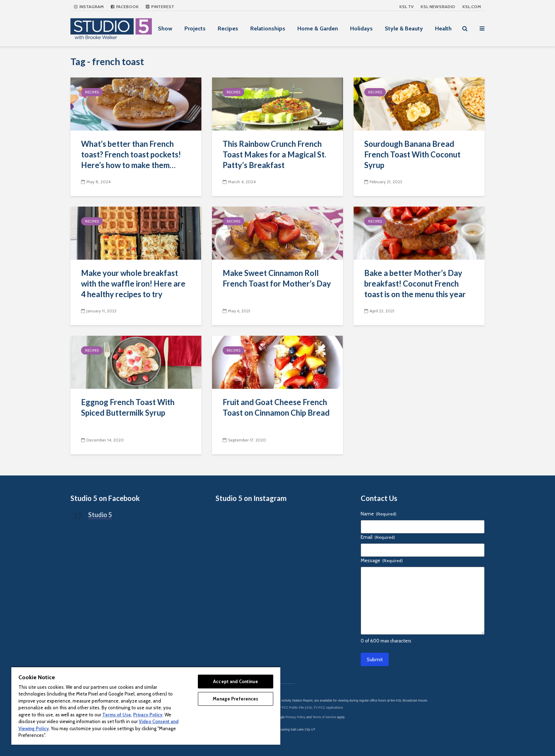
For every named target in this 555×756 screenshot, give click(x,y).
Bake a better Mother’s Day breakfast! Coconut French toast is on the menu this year (415, 284)
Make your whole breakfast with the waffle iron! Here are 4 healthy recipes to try (133, 284)
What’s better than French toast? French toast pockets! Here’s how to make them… (131, 154)
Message (382, 560)
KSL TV (406, 7)
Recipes (228, 28)
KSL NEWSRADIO (438, 7)
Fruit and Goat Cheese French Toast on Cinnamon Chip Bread (276, 407)
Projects (195, 28)
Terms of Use (117, 715)
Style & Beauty (404, 28)
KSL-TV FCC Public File (287, 708)
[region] (146, 706)
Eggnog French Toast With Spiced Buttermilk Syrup (128, 407)
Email (378, 537)
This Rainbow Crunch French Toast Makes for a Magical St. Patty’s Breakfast (274, 154)
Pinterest (160, 7)
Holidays (361, 28)
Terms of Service (324, 717)
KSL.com (472, 7)
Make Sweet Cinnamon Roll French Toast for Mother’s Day (277, 278)
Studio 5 (100, 515)
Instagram (89, 7)
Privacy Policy (296, 717)
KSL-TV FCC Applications (325, 708)
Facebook (125, 7)
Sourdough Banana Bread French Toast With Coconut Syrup (412, 154)
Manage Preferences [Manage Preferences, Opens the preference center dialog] (235, 699)
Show (165, 28)
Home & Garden (318, 28)
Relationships (268, 28)
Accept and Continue (235, 681)
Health (443, 28)
